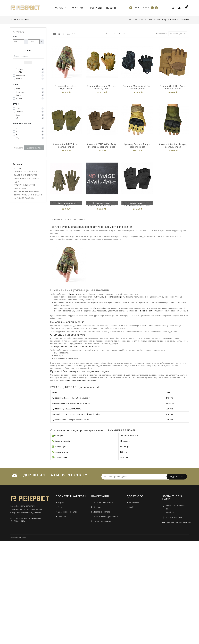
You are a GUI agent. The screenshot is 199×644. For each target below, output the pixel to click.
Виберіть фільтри (34, 148)
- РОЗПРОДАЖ (20, 188)
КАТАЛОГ (139, 20)
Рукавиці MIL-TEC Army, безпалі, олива (66, 144)
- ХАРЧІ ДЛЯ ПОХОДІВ (23, 198)
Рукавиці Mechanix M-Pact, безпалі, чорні (137, 87)
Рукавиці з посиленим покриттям (112, 291)
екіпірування (71, 288)
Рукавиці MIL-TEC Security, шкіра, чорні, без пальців (102, 200)
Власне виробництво (68, 506)
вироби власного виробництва (81, 374)
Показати (110, 34)
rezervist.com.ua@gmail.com (179, 517)
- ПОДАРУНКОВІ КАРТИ (24, 185)
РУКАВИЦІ (161, 20)
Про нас (97, 501)
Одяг (60, 501)
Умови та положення (103, 515)
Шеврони (62, 511)
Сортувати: (161, 34)
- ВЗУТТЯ (17, 168)
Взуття (61, 496)
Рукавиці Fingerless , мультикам (66, 87)
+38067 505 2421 (174, 511)
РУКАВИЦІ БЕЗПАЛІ (180, 20)
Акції (131, 501)
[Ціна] (18, 42)
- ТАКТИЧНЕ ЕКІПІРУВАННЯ (26, 191)
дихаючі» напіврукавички (151, 305)
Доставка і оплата (102, 506)
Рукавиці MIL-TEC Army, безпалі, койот (173, 87)
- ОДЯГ (16, 182)
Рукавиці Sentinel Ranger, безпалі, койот (137, 144)
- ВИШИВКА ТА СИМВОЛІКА (26, 172)
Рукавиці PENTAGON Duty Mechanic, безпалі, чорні (137, 200)
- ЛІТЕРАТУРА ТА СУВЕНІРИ (26, 178)
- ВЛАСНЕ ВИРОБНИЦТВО (25, 175)
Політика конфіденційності (106, 511)
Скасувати (18, 148)
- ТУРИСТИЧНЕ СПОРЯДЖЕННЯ (28, 195)
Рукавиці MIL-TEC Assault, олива (66, 200)
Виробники (134, 496)
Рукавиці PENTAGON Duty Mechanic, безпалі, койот (102, 144)
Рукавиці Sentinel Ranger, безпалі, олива (173, 144)
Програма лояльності (103, 496)
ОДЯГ (150, 20)
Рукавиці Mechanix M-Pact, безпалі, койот (102, 87)
